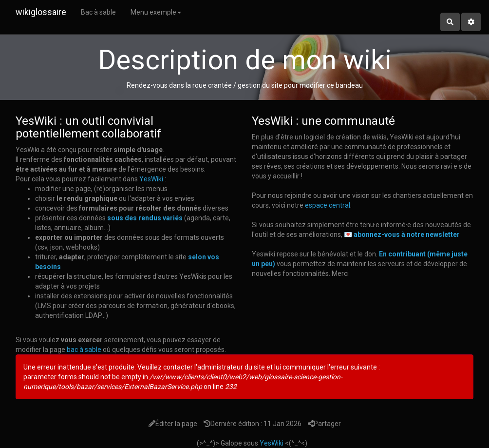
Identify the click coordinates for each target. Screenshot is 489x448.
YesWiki (151, 179)
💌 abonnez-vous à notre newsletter (402, 234)
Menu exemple (156, 12)
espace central (328, 205)
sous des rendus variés (145, 218)
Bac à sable (98, 12)
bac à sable (84, 350)
